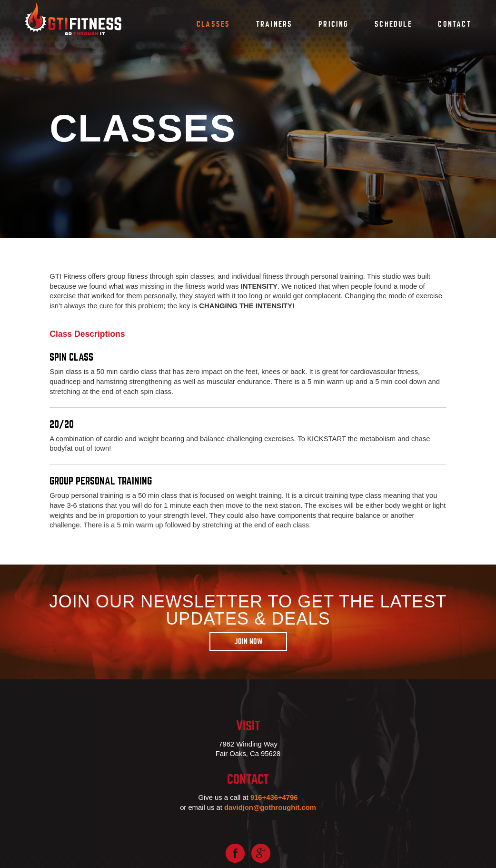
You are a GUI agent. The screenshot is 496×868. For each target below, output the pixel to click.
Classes (213, 24)
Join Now (248, 642)
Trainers (274, 24)
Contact (455, 24)
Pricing (334, 24)
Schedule (393, 24)
